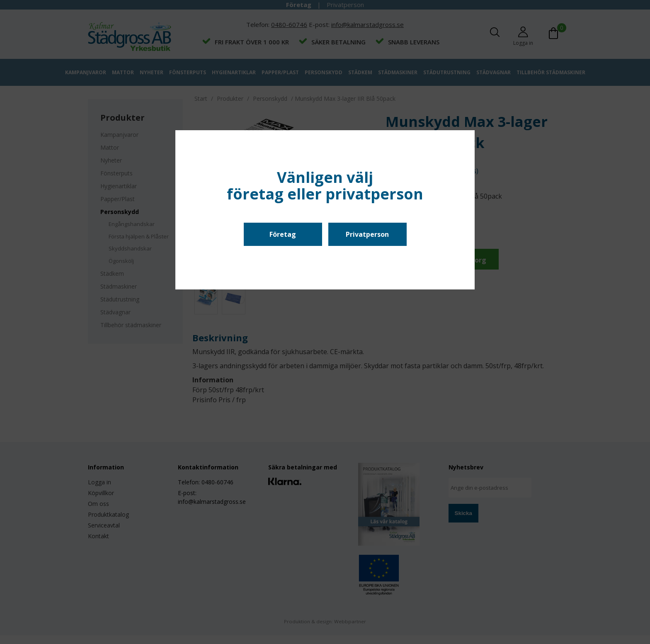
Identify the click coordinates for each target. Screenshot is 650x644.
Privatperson (367, 234)
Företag (283, 234)
